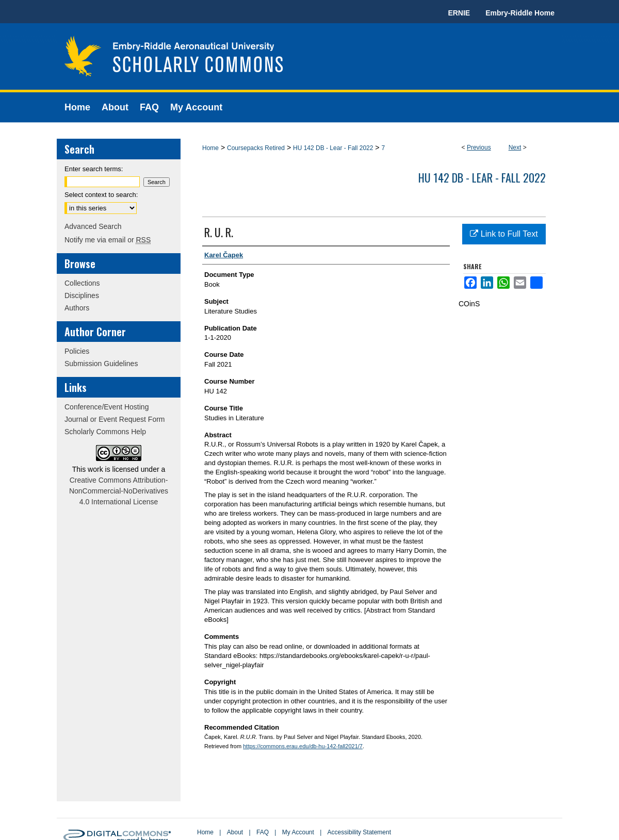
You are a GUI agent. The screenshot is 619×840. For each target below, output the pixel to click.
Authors (77, 308)
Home (210, 148)
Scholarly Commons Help (105, 432)
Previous (479, 147)
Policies (77, 351)
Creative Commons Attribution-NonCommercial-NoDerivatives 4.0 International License (119, 491)
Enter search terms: (94, 169)
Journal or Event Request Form (115, 419)
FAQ (263, 832)
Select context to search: (101, 195)
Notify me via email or (108, 240)
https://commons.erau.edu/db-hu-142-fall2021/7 (303, 746)
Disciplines (82, 295)
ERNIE (459, 13)
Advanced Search (93, 226)
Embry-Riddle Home (520, 13)
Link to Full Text (504, 234)
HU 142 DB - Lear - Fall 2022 (333, 148)
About (235, 832)
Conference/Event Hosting (107, 407)
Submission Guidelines (101, 364)
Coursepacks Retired (256, 148)
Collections (82, 283)
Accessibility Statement (359, 832)
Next (515, 147)
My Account (298, 832)
